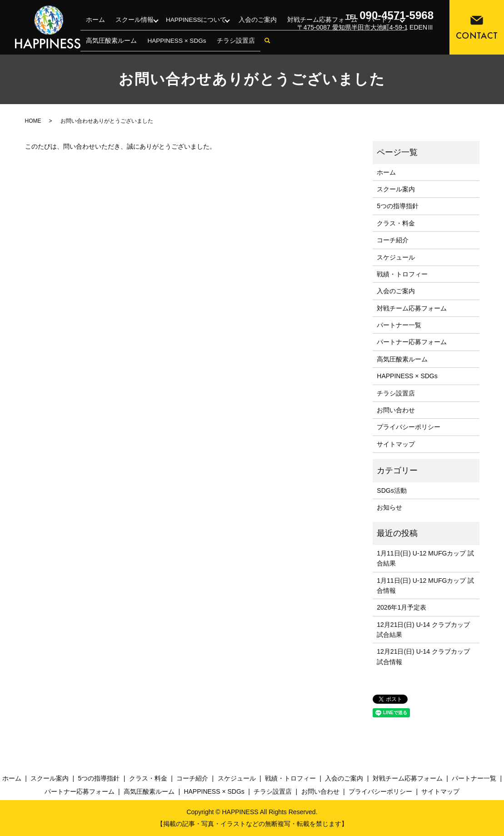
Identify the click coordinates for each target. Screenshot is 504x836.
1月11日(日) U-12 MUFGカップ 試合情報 (425, 586)
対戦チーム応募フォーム (273, 31)
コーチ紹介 (393, 240)
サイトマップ (396, 444)
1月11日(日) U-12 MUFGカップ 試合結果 (425, 558)
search (123, 45)
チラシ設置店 (99, 44)
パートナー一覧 (399, 325)
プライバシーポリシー (409, 427)
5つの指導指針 (398, 206)
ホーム (90, 31)
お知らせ (389, 507)
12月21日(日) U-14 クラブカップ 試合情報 (423, 656)
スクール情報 (118, 31)
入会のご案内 (224, 31)
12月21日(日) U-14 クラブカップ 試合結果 (423, 630)
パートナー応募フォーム (412, 342)
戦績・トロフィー (402, 274)
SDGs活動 (392, 491)
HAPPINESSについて (171, 31)
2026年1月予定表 (402, 607)
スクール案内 (396, 189)
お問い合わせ (396, 410)
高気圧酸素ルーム (402, 359)
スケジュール (396, 257)
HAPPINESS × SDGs (407, 376)
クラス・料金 (396, 223)
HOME (33, 121)
